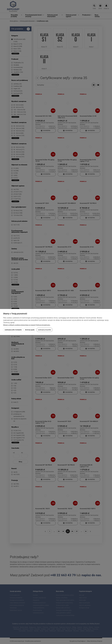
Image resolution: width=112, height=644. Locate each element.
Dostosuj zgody (30, 330)
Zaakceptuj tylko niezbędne (13, 330)
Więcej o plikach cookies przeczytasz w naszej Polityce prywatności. (27, 325)
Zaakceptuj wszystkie (44, 330)
